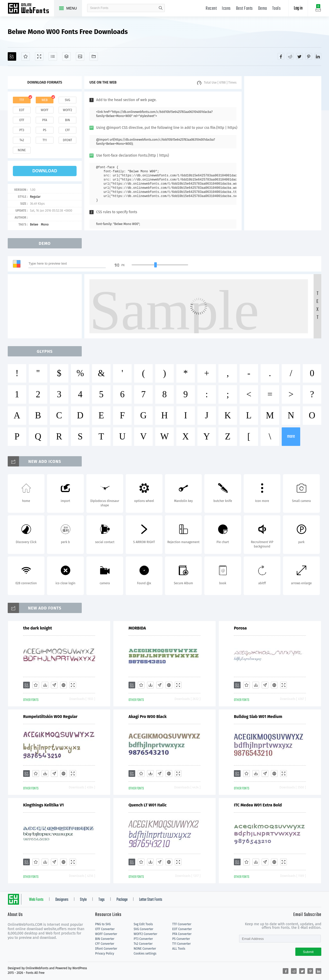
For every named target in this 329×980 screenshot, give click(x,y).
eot (22, 110)
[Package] (66, 56)
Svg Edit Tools (143, 924)
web (45, 100)
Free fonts (31, 9)
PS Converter (181, 939)
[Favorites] (26, 56)
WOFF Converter (106, 934)
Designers (62, 900)
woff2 (68, 110)
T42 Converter (143, 944)
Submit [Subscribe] (308, 952)
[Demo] (39, 56)
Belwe (34, 224)
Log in (298, 8)
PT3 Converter (143, 939)
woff (44, 110)
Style (83, 900)
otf (22, 120)
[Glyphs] (53, 56)
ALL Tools (179, 949)
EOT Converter (182, 929)
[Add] (12, 56)
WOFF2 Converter (145, 934)
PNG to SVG (103, 924)
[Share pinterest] (309, 56)
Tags (102, 900)
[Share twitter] (299, 56)
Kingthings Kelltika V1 (43, 805)
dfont (67, 140)
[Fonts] (94, 56)
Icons (226, 9)
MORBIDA (137, 628)
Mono (45, 224)
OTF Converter (105, 929)
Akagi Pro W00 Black (148, 717)
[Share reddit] (290, 56)
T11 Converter (181, 944)
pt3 (22, 130)
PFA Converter (182, 934)
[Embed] (63, 685)
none (22, 150)
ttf (22, 100)
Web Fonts (36, 900)
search (161, 8)
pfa (45, 120)
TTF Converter (182, 924)
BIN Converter (105, 939)
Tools (277, 9)
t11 (44, 140)
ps (45, 130)
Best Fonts (244, 9)
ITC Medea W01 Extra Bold (258, 805)
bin (67, 120)
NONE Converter (145, 949)
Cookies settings (145, 954)
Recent (211, 9)
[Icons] (80, 56)
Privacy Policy (105, 954)
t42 (22, 140)
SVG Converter (143, 929)
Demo (263, 9)
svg (67, 100)
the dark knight (38, 628)
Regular (35, 197)
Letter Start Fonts (151, 900)
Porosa (240, 628)
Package (122, 900)
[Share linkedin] (318, 56)
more (291, 437)
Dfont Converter (106, 949)
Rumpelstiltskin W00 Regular (50, 717)
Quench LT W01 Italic (148, 805)
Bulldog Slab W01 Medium (258, 717)
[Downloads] (45, 685)
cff (67, 130)
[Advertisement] (283, 153)
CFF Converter (105, 944)
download (45, 171)
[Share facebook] (281, 56)
